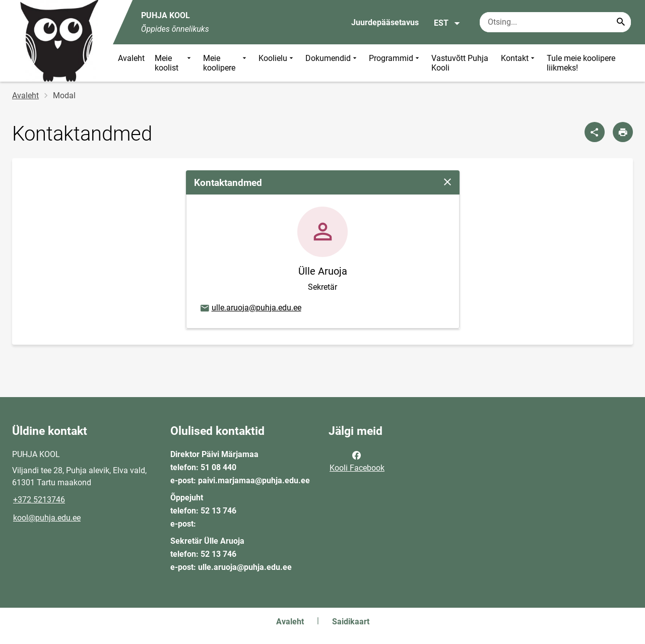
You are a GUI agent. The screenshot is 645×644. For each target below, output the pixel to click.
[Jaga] (595, 132)
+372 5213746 (39, 500)
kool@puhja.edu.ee (47, 518)
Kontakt (519, 63)
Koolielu (277, 63)
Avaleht (131, 58)
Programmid (395, 63)
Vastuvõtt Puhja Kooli (460, 63)
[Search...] (621, 22)
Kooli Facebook (357, 461)
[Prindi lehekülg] (623, 132)
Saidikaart (351, 622)
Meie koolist (174, 63)
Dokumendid (332, 63)
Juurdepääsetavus (385, 22)
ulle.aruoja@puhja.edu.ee (250, 308)
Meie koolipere (226, 63)
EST (447, 23)
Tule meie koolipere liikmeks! (581, 63)
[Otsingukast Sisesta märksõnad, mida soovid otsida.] (555, 22)
